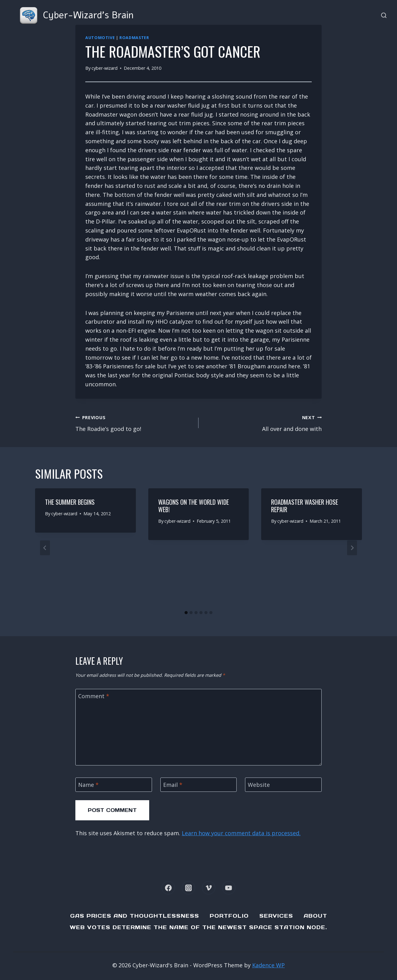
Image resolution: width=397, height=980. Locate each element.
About (315, 916)
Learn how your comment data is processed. (241, 833)
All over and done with (263, 423)
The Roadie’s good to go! (134, 423)
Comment (94, 696)
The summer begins (70, 502)
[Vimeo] (209, 888)
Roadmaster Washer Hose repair (305, 506)
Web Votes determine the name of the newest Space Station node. (198, 927)
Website (259, 785)
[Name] (114, 785)
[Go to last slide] (45, 548)
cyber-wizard (105, 68)
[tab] (186, 613)
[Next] (352, 548)
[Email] (199, 785)
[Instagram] (188, 888)
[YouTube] (229, 888)
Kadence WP (268, 965)
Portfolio (229, 916)
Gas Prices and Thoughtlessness (135, 916)
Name (88, 785)
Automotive (100, 38)
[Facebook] (168, 888)
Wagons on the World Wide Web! (194, 506)
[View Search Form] (384, 16)
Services (276, 916)
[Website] (283, 785)
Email (173, 785)
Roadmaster (134, 38)
